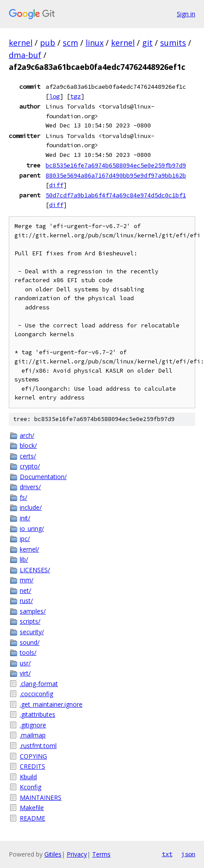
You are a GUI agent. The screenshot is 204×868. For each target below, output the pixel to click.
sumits (173, 43)
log (54, 96)
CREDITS (32, 766)
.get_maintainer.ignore (51, 704)
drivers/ (30, 487)
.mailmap (33, 735)
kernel (21, 43)
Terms (101, 854)
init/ (25, 518)
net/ (25, 590)
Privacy (77, 854)
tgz (75, 96)
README (32, 818)
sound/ (30, 642)
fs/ (23, 497)
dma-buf (25, 55)
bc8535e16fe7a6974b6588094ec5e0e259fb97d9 (116, 165)
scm (70, 43)
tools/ (28, 652)
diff (56, 185)
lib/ (24, 559)
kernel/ (29, 549)
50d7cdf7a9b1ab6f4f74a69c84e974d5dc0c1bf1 (116, 195)
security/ (32, 632)
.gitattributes (38, 714)
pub (48, 43)
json (188, 854)
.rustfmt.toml (38, 746)
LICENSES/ (35, 570)
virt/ (25, 673)
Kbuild (28, 777)
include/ (31, 507)
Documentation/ (43, 477)
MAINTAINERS (41, 797)
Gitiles (53, 854)
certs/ (28, 456)
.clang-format (39, 684)
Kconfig (30, 787)
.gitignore (33, 725)
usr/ (25, 663)
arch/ (27, 435)
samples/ (33, 611)
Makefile (32, 808)
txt (167, 854)
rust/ (26, 601)
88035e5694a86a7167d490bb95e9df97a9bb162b (116, 175)
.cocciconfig (36, 694)
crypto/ (30, 466)
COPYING (33, 756)
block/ (28, 445)
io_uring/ (32, 528)
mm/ (27, 580)
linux (95, 43)
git (147, 43)
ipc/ (25, 539)
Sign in (186, 14)
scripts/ (30, 621)
